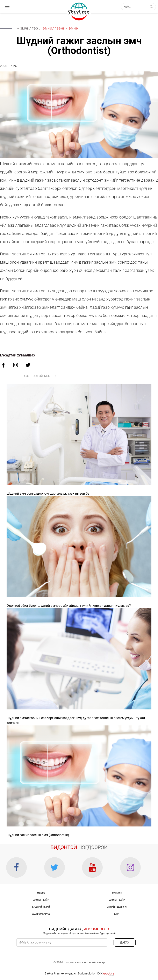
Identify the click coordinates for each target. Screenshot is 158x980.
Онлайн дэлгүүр (117, 907)
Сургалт (117, 893)
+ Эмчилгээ (28, 28)
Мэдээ (41, 893)
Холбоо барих (41, 914)
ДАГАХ (125, 942)
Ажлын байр (41, 900)
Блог (117, 914)
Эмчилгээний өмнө (60, 28)
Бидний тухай (41, 907)
